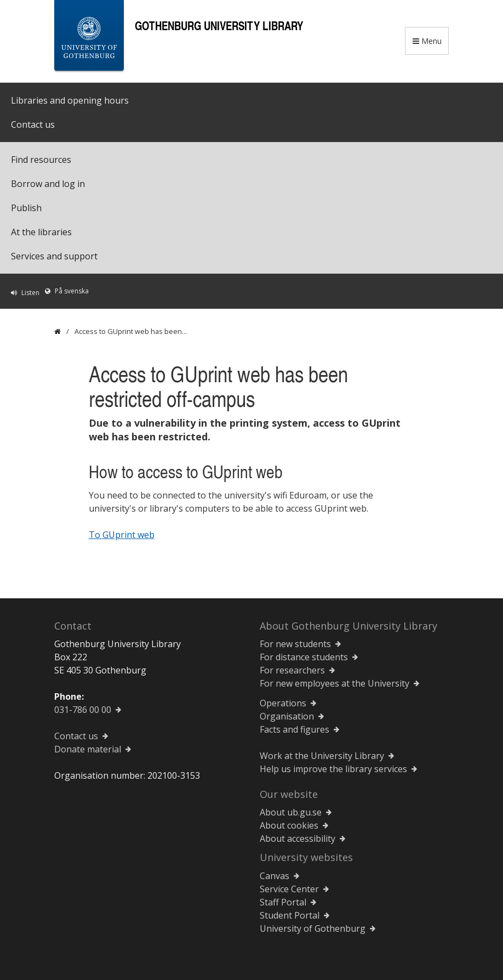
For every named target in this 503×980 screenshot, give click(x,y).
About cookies (289, 825)
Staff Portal (283, 902)
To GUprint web (122, 535)
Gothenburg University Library (219, 26)
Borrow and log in (48, 184)
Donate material (88, 749)
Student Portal (290, 915)
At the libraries (41, 232)
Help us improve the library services (333, 769)
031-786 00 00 (83, 710)
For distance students (304, 657)
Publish (26, 208)
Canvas (275, 876)
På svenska (72, 291)
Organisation (287, 716)
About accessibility (298, 839)
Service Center (289, 889)
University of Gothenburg (313, 928)
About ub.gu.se (291, 812)
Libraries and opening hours (70, 100)
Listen (30, 293)
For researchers (292, 670)
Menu (427, 41)
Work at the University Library (322, 756)
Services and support (54, 256)
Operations (283, 703)
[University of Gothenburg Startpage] (89, 38)
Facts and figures (295, 729)
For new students (295, 644)
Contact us (33, 124)
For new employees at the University (335, 683)
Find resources (41, 160)
